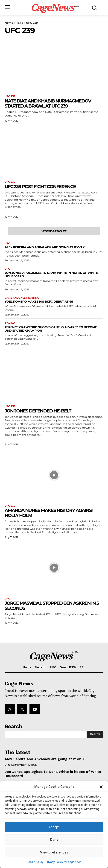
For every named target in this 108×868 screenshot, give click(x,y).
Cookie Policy (35, 862)
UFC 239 (10, 96)
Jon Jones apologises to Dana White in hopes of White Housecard (51, 274)
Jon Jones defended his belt (38, 411)
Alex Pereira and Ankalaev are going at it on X (45, 247)
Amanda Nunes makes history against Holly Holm (49, 513)
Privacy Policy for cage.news (64, 862)
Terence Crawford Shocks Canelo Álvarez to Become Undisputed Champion (51, 329)
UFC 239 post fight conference (40, 187)
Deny (54, 840)
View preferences (54, 852)
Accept (54, 827)
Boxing (10, 323)
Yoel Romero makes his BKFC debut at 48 (39, 301)
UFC (7, 244)
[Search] (95, 734)
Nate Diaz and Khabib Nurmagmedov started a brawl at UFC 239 (48, 103)
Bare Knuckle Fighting (22, 298)
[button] (101, 787)
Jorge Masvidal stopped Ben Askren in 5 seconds (52, 606)
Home (9, 23)
